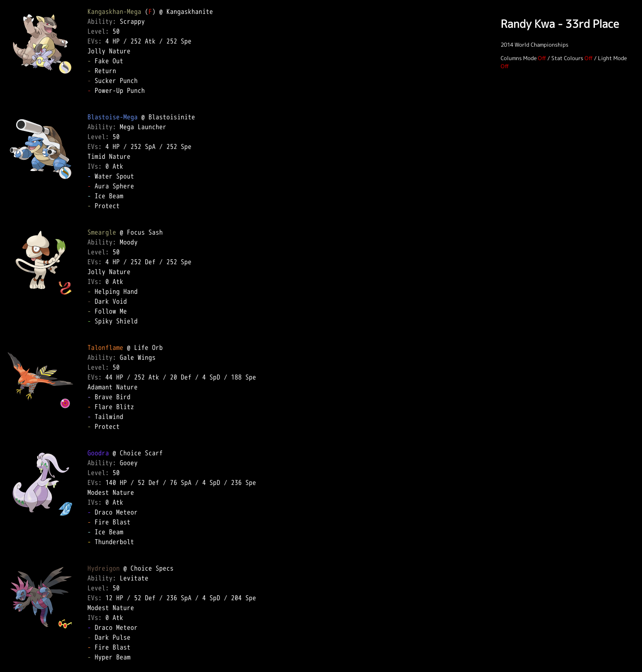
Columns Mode (519, 58)
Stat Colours (567, 58)
